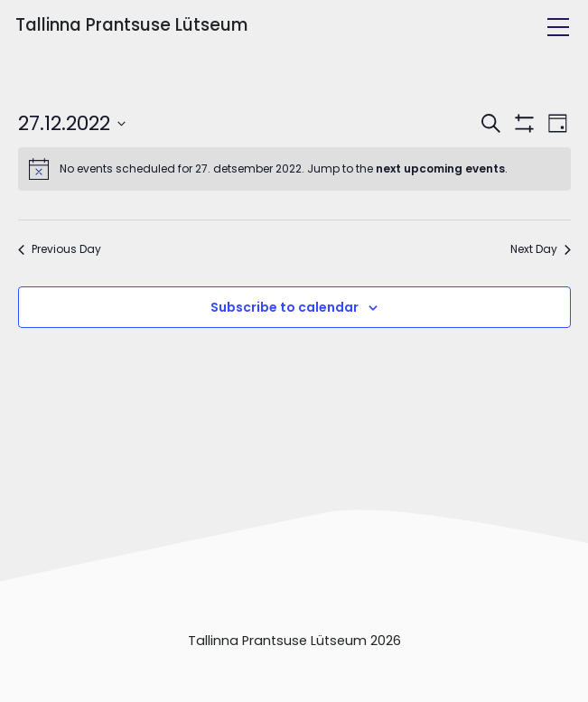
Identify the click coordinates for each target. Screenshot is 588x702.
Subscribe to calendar (285, 307)
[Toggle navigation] (558, 27)
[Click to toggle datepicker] (72, 123)
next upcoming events (440, 168)
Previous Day (60, 249)
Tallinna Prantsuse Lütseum (131, 25)
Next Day (541, 249)
